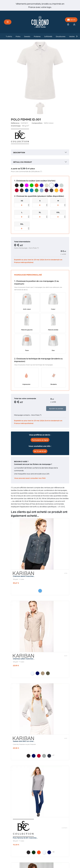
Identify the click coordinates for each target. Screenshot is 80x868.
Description (19, 152)
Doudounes (61, 36)
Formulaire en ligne (40, 440)
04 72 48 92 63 (40, 451)
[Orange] (39, 852)
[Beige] (43, 673)
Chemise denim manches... (24, 576)
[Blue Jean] (40, 591)
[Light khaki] (48, 673)
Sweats (27, 36)
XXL (58, 212)
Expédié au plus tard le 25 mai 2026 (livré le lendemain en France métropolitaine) (38, 261)
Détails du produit (23, 162)
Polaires (37, 36)
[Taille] (22, 205)
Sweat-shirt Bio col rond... (24, 741)
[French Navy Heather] (49, 756)
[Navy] (37, 673)
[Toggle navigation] (8, 22)
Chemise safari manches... (24, 659)
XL (40, 212)
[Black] (28, 756)
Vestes (72, 36)
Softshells (48, 36)
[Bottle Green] (34, 852)
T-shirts (9, 36)
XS (22, 201)
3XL (22, 224)
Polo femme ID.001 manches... (25, 838)
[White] (32, 673)
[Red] (39, 756)
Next (77, 36)
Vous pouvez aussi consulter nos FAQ (30, 478)
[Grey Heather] (44, 756)
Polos (18, 36)
